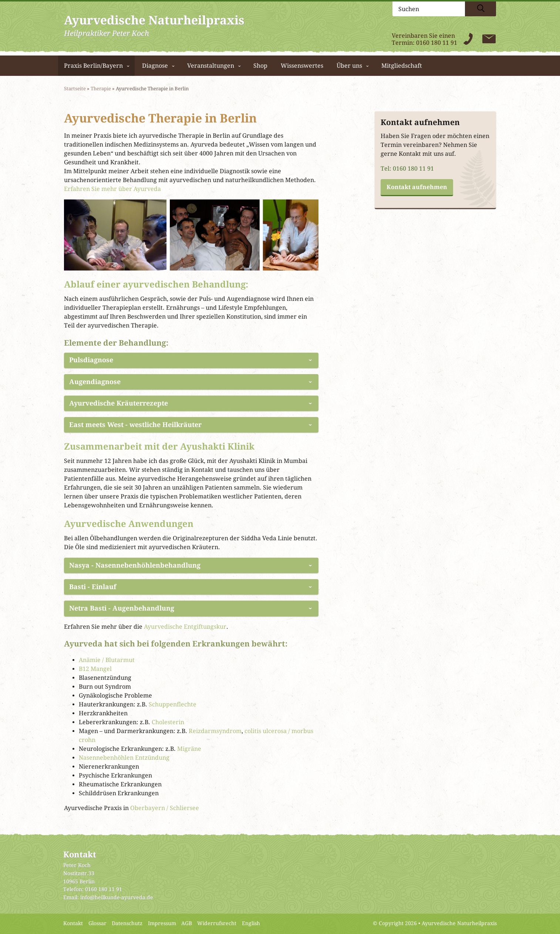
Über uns (349, 66)
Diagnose (155, 66)
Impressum (162, 923)
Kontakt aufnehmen (417, 187)
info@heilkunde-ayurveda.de (117, 897)
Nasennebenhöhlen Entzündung (124, 758)
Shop (260, 66)
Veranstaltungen (211, 66)
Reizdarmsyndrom (215, 731)
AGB (187, 923)
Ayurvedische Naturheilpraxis (459, 923)
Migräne (189, 749)
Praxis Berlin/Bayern (93, 66)
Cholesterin (168, 722)
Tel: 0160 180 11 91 (407, 169)
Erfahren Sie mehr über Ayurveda (112, 189)
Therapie (101, 89)
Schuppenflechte (173, 704)
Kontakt (73, 923)
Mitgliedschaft (402, 66)
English (251, 923)
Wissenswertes (302, 66)
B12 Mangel (95, 669)
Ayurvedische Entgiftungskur (185, 627)
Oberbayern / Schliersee (165, 808)
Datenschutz (127, 923)
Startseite (75, 89)
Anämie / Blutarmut (107, 660)
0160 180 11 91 (437, 43)
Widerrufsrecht (217, 923)
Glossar (97, 923)
